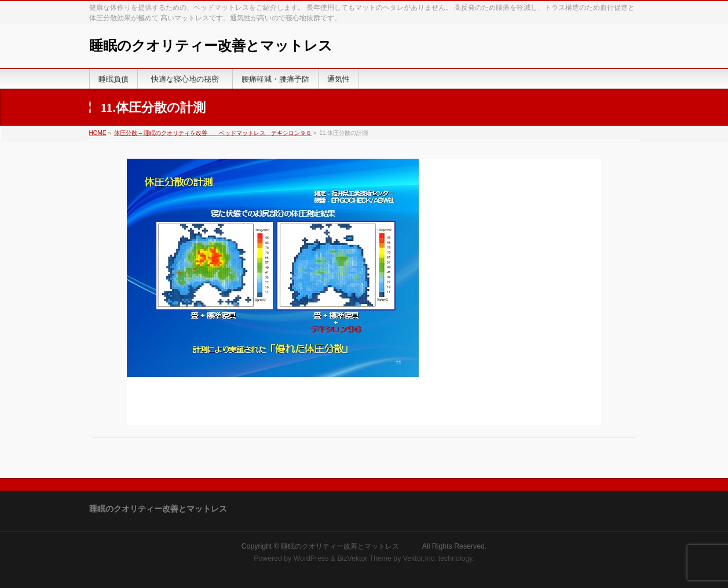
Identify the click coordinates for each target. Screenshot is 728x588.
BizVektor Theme (364, 558)
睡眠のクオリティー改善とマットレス (232, 46)
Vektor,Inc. (420, 558)
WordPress (311, 558)
